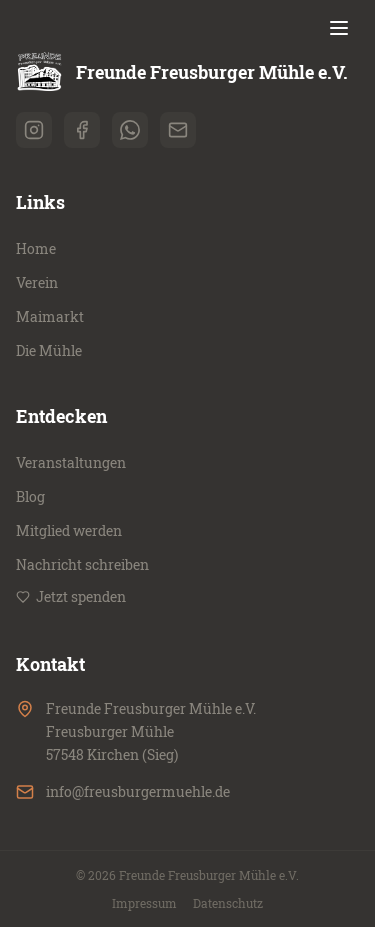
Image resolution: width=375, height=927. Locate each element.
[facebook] (82, 130)
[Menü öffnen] (339, 28)
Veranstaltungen (71, 462)
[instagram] (34, 130)
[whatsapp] (130, 130)
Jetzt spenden (71, 596)
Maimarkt (50, 316)
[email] (178, 130)
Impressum (144, 903)
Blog (30, 496)
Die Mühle (49, 350)
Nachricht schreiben (82, 564)
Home (36, 248)
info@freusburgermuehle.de (138, 791)
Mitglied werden (69, 530)
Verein (37, 282)
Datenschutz (228, 903)
